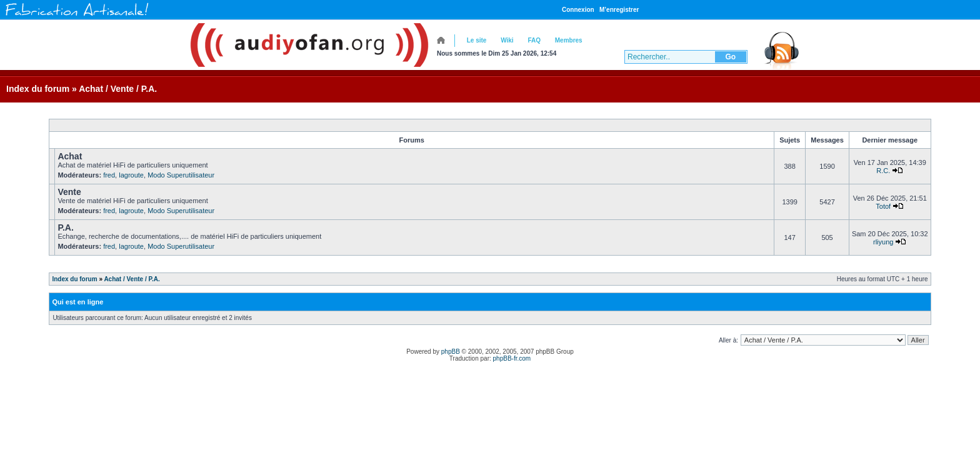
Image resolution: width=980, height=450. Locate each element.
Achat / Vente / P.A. (118, 89)
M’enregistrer (619, 10)
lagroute (131, 175)
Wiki (507, 40)
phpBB (451, 352)
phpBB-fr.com (512, 358)
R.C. (883, 171)
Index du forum (38, 89)
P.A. (65, 227)
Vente (69, 192)
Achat (70, 156)
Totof (883, 206)
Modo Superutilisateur (181, 175)
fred (109, 175)
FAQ (534, 40)
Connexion (578, 10)
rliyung (883, 242)
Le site (477, 40)
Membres (569, 40)
